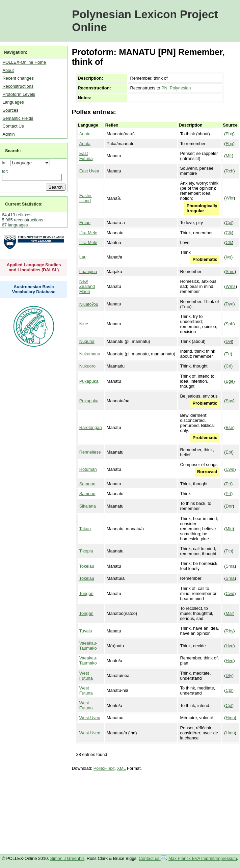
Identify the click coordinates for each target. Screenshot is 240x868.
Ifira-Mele (88, 233)
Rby (230, 631)
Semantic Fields (18, 118)
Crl (229, 366)
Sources (10, 110)
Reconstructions (18, 86)
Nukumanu (90, 354)
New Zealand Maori (87, 286)
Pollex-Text (104, 768)
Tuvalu (86, 631)
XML (122, 768)
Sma (230, 566)
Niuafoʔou (89, 304)
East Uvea (89, 171)
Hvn (230, 646)
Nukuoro (87, 366)
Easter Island (86, 198)
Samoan (87, 484)
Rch (230, 171)
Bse (230, 427)
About (8, 70)
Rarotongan (91, 427)
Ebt (229, 452)
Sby (230, 401)
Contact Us (13, 126)
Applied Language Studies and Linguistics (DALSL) (34, 267)
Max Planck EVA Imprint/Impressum (203, 858)
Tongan (86, 593)
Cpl (229, 223)
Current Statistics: (24, 204)
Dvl (229, 341)
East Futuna (86, 156)
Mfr (229, 156)
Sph (230, 324)
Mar (230, 613)
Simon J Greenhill (67, 858)
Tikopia (86, 551)
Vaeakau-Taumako (88, 646)
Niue (84, 324)
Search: (13, 151)
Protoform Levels (19, 94)
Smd (230, 272)
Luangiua (88, 272)
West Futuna (86, 676)
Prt (229, 484)
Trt (228, 354)
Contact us (152, 858)
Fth (229, 551)
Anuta (85, 134)
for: (5, 171)
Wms (231, 286)
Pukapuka (89, 381)
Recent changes (18, 78)
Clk (229, 233)
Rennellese (90, 452)
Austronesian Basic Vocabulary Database (34, 289)
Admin (8, 134)
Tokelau (87, 566)
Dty (229, 675)
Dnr (229, 506)
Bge (230, 381)
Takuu (85, 529)
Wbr (230, 198)
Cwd (230, 469)
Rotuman (88, 469)
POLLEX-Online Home (24, 62)
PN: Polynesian (176, 88)
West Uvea (90, 718)
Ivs (229, 257)
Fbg (230, 134)
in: (6, 163)
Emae (85, 223)
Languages (13, 102)
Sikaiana (88, 506)
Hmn (230, 718)
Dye (230, 304)
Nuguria (87, 341)
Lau (83, 257)
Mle (229, 529)
